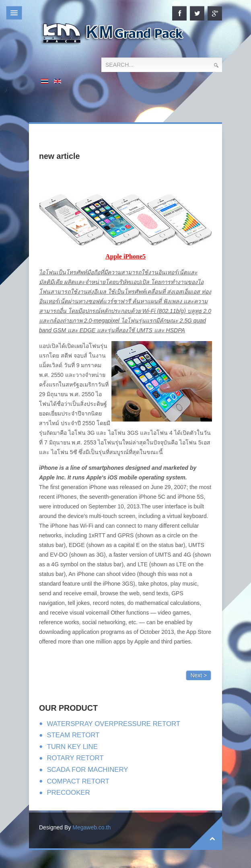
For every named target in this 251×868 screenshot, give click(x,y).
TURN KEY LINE (72, 747)
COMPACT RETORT (78, 781)
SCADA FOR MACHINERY (87, 770)
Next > (199, 675)
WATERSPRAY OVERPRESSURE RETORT (113, 724)
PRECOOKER (68, 793)
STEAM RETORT (73, 735)
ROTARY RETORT (75, 758)
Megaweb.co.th (92, 827)
